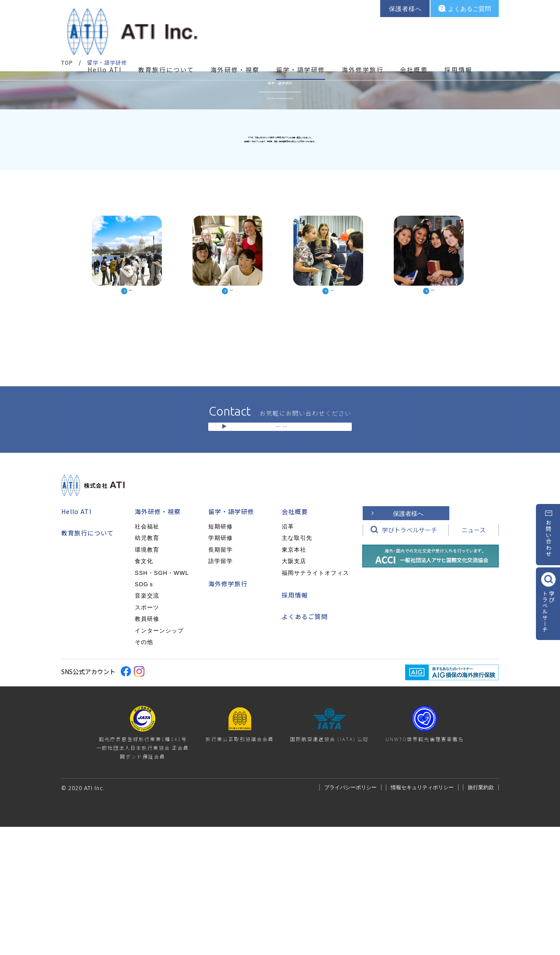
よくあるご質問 (305, 745)
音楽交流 (147, 724)
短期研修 (220, 655)
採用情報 (458, 48)
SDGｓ (145, 712)
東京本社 (294, 678)
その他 (144, 770)
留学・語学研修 (231, 640)
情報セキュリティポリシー (422, 916)
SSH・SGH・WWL (162, 701)
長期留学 (220, 678)
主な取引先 (297, 666)
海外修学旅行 (363, 48)
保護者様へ (408, 642)
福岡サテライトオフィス (315, 701)
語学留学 (220, 689)
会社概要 (295, 640)
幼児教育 (147, 666)
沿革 (288, 655)
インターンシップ (159, 758)
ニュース (474, 658)
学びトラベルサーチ (409, 658)
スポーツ (147, 736)
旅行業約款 (481, 916)
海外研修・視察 (158, 640)
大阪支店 (294, 689)
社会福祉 (147, 655)
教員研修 (147, 747)
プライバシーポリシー (350, 916)
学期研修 (220, 666)
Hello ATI (105, 48)
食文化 (144, 689)
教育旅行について (166, 48)
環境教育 (147, 678)
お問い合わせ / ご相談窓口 (281, 548)
